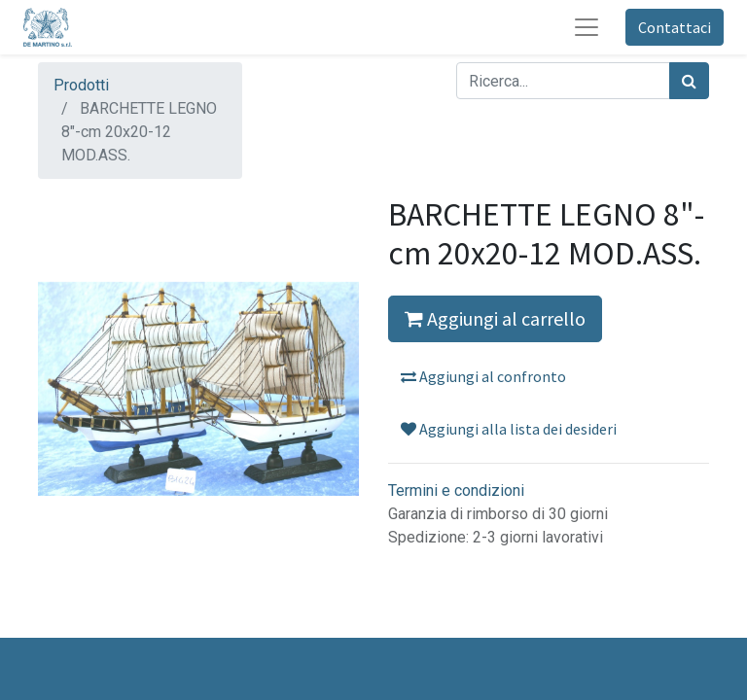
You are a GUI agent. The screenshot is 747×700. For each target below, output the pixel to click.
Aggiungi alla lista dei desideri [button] (509, 429)
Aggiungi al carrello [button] (495, 318)
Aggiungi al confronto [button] (483, 376)
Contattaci (675, 27)
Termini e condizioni (456, 490)
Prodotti (81, 85)
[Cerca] (689, 81)
